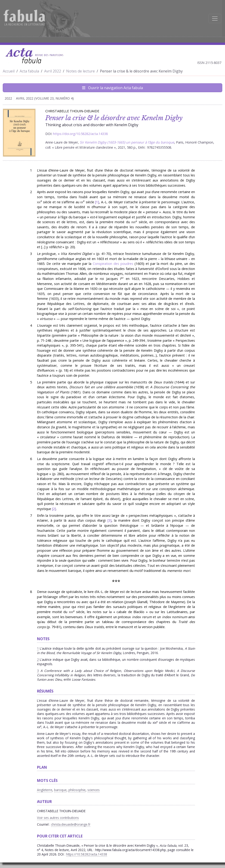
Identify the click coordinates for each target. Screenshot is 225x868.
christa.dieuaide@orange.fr (71, 824)
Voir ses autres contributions (58, 818)
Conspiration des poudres (113, 264)
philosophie (77, 790)
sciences (94, 790)
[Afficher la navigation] (215, 19)
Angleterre (45, 790)
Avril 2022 (53, 71)
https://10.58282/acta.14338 (87, 854)
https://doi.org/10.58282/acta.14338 (80, 134)
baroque (60, 790)
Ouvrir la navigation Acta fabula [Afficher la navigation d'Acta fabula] (112, 88)
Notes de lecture (80, 71)
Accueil (9, 71)
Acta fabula (29, 71)
